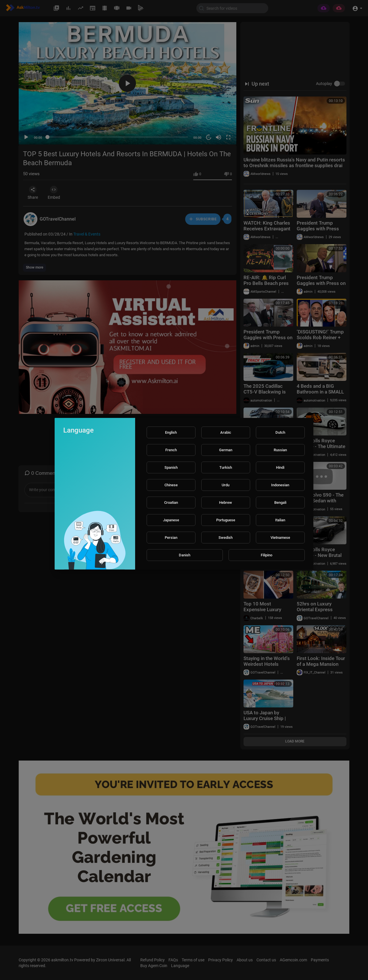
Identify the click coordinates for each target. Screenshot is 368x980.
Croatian (171, 502)
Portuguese (226, 520)
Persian (171, 538)
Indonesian (280, 485)
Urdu (226, 485)
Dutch (280, 432)
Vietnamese (280, 538)
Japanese (171, 520)
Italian (280, 520)
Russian (280, 450)
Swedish (226, 538)
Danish (185, 555)
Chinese (171, 485)
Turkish (226, 467)
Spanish (171, 467)
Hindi (280, 467)
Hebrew (226, 502)
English (171, 432)
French (171, 450)
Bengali (280, 502)
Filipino (267, 555)
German (226, 450)
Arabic (226, 432)
